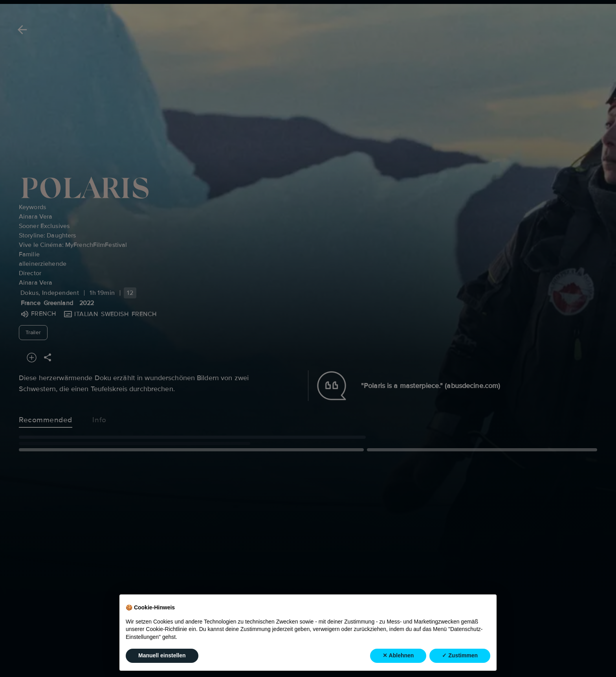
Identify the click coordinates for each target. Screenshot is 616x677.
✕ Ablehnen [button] (398, 655)
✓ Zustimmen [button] (460, 655)
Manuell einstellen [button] (162, 655)
